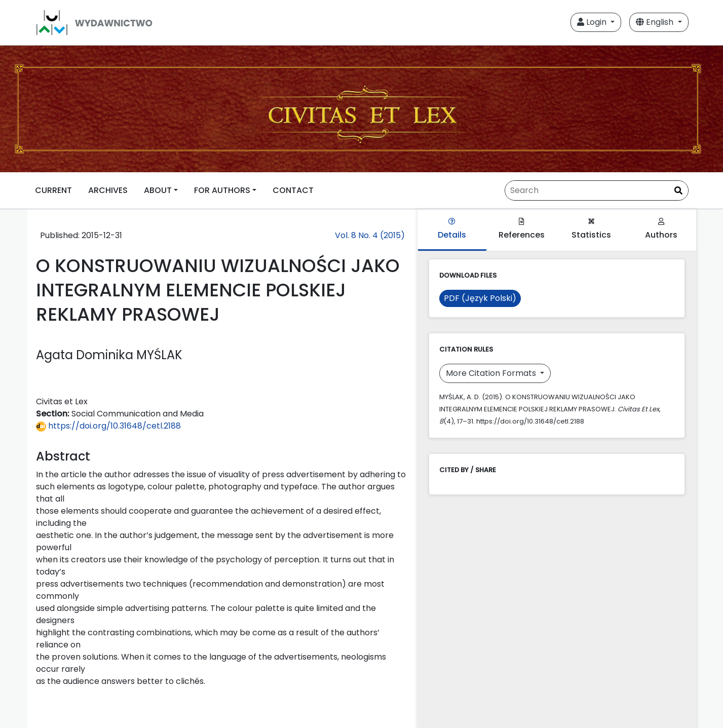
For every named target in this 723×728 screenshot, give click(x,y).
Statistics (591, 229)
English (656, 22)
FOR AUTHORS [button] (222, 190)
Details (452, 229)
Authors (661, 229)
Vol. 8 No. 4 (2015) (370, 235)
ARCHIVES (108, 190)
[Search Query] (597, 190)
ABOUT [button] (158, 190)
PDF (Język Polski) (480, 298)
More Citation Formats (492, 373)
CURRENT (53, 190)
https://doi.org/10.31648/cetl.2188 (108, 426)
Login (593, 22)
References (522, 229)
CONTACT (293, 190)
